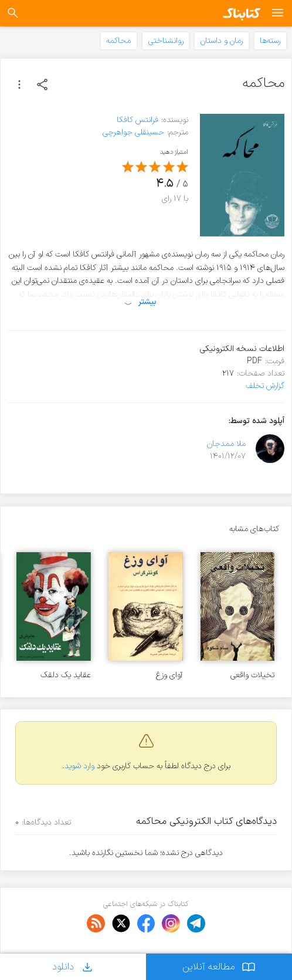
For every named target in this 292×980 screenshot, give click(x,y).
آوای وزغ (169, 675)
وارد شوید (79, 766)
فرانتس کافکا (137, 120)
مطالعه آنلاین (219, 967)
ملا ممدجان (226, 444)
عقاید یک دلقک (66, 675)
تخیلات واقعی (252, 675)
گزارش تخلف (265, 386)
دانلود (73, 967)
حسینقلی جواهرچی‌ (133, 132)
